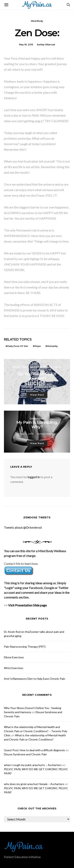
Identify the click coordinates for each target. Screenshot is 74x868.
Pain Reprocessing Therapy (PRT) (25, 647)
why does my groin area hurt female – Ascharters (34, 784)
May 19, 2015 (26, 45)
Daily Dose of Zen (18, 346)
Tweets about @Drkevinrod (23, 527)
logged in (34, 477)
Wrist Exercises (14, 668)
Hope (38, 346)
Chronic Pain (20, 367)
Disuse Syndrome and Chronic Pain (25, 754)
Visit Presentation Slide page (27, 605)
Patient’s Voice (53, 367)
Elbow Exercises (14, 657)
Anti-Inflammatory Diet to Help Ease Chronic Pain (35, 679)
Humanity (52, 346)
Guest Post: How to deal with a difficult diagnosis (34, 750)
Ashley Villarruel (46, 45)
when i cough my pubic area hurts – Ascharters (33, 765)
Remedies (38, 370)
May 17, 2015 (26, 385)
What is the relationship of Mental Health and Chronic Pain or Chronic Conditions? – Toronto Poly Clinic (36, 731)
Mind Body (37, 21)
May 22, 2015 (26, 434)
